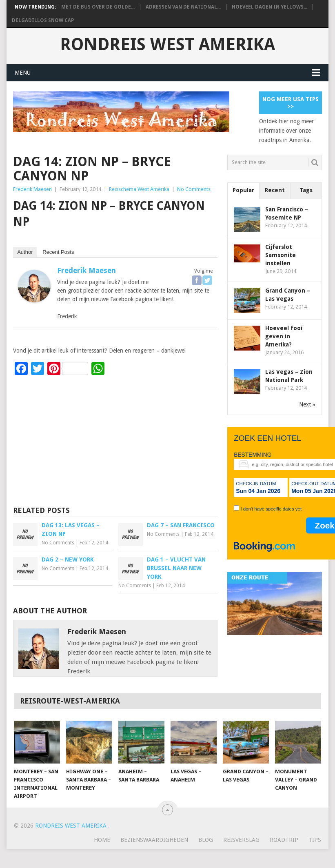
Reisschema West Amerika (139, 189)
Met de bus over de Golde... (98, 7)
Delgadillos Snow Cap (43, 20)
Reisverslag (241, 840)
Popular (243, 190)
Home (102, 840)
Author (25, 252)
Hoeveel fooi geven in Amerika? (284, 336)
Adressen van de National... (183, 7)
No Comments (194, 189)
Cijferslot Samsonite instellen (281, 255)
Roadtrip (284, 840)
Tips (315, 840)
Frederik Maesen (32, 189)
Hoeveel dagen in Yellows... (270, 7)
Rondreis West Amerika (167, 44)
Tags (306, 190)
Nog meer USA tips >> (291, 103)
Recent (275, 190)
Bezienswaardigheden (154, 840)
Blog (206, 840)
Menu (23, 73)
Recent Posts (58, 252)
